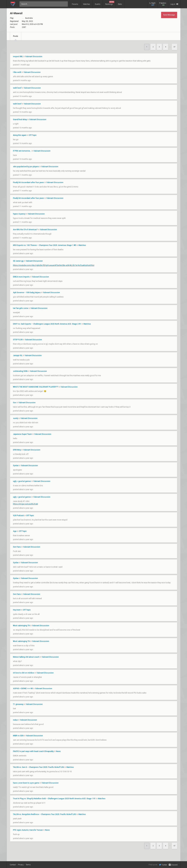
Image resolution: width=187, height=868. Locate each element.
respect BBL (18, 57)
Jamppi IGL (18, 355)
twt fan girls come (21, 308)
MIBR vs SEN (18, 736)
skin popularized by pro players (26, 167)
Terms (28, 865)
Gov (15, 403)
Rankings (110, 3)
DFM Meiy (17, 450)
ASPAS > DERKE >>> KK (23, 689)
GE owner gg (18, 261)
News (58, 751)
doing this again (20, 135)
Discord (173, 865)
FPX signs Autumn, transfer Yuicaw (28, 830)
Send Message (169, 15)
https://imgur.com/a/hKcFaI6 (25, 504)
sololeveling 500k (21, 371)
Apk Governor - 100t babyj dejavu (27, 293)
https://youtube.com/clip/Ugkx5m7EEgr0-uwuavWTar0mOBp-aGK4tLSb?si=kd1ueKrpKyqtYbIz (54, 265)
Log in (174, 4)
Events (98, 4)
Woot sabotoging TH (21, 626)
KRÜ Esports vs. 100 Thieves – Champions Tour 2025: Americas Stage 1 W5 (45, 245)
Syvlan (16, 466)
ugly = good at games (22, 481)
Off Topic (33, 135)
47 (174, 47)
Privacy (21, 865)
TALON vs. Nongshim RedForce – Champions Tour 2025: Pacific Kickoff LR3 (45, 814)
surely (16, 418)
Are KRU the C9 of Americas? (25, 230)
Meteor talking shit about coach (26, 657)
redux (15, 720)
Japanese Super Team (22, 434)
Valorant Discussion (34, 57)
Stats (120, 4)
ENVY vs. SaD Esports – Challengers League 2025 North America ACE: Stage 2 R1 (47, 324)
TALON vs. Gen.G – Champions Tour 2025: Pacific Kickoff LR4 (39, 767)
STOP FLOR (18, 340)
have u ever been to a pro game (26, 783)
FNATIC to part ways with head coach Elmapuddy (33, 751)
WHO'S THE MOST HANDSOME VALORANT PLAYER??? (36, 387)
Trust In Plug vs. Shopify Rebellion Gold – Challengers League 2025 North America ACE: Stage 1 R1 (54, 799)
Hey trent (17, 610)
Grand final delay (20, 119)
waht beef (17, 88)
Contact (13, 865)
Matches (87, 4)
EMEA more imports (21, 277)
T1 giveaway (18, 704)
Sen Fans (17, 547)
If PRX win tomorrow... (22, 151)
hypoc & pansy (19, 214)
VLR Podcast (18, 516)
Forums (75, 4)
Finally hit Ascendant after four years (29, 182)
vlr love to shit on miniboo (24, 673)
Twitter (163, 865)
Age (15, 531)
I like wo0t (17, 72)
